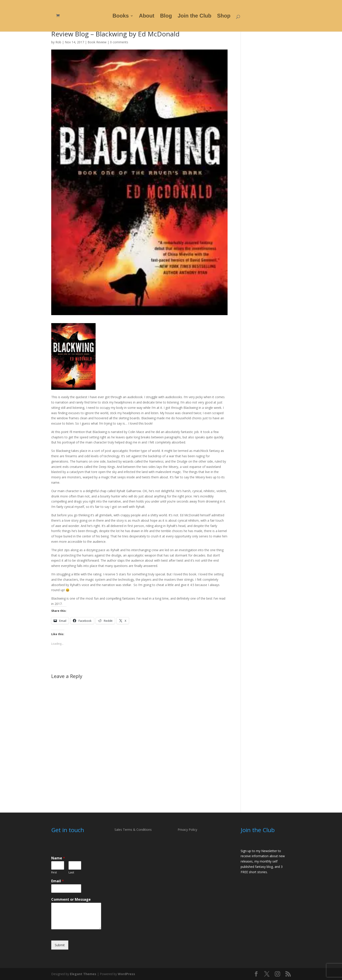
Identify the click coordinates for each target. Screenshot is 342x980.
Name (58, 858)
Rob (58, 42)
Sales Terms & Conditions (133, 830)
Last (71, 872)
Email (58, 881)
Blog (166, 16)
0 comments (119, 42)
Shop (224, 16)
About (147, 16)
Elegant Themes (83, 974)
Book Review (97, 42)
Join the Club (195, 16)
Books (121, 16)
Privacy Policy (187, 830)
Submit (60, 945)
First (54, 872)
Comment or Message (71, 899)
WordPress (126, 974)
